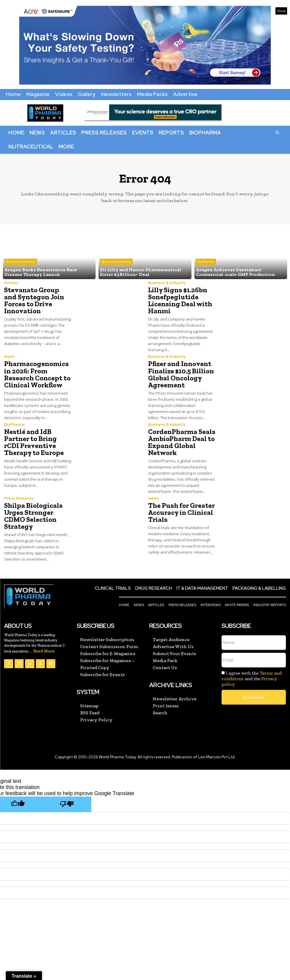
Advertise (185, 94)
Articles (63, 133)
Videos (64, 94)
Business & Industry (21, 262)
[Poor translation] (67, 804)
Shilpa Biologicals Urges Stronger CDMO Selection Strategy (33, 516)
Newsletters (116, 94)
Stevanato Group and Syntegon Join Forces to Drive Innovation (34, 300)
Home (13, 94)
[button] (277, 132)
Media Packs (152, 94)
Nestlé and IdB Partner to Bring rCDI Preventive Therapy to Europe (34, 442)
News (37, 133)
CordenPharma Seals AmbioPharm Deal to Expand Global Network (182, 442)
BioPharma (205, 133)
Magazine (38, 94)
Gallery (87, 94)
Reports (171, 133)
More (66, 147)
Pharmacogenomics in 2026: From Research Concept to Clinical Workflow (37, 374)
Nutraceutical (31, 147)
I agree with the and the (252, 678)
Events (143, 133)
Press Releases (104, 133)
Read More (44, 651)
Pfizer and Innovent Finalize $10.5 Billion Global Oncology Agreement (181, 374)
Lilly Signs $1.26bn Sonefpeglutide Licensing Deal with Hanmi (180, 300)
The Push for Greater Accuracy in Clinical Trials (181, 512)
